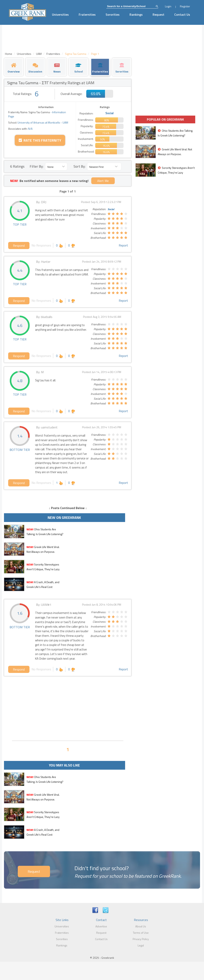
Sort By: (79, 166)
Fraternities (87, 14)
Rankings (136, 14)
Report (123, 245)
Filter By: (37, 166)
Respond (19, 245)
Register (185, 6)
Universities (60, 14)
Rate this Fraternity (40, 140)
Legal (141, 945)
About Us (141, 926)
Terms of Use (141, 933)
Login (168, 6)
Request (158, 14)
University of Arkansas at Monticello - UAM (43, 122)
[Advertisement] (68, 708)
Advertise (101, 926)
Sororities (113, 14)
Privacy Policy (141, 939)
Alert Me (103, 181)
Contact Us (182, 14)
